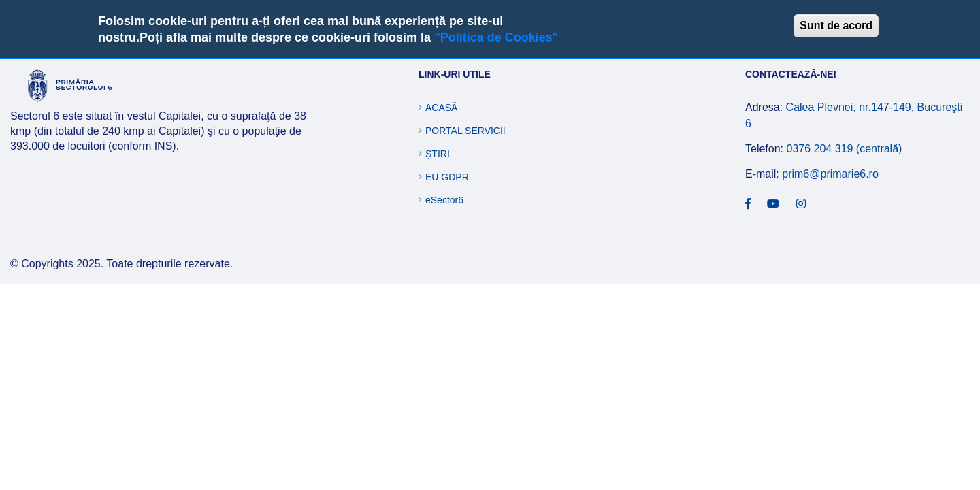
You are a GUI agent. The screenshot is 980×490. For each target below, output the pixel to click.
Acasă (441, 108)
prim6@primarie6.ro (830, 174)
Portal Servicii (465, 131)
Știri (438, 154)
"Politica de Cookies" (496, 37)
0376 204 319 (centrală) (844, 149)
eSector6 (444, 200)
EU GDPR (447, 177)
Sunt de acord (836, 26)
